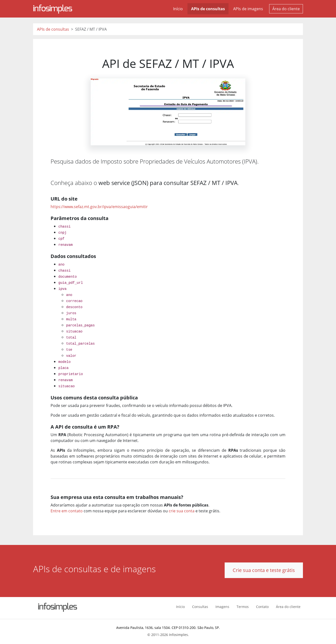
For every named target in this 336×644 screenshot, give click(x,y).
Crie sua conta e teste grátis (264, 570)
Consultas (200, 607)
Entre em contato (67, 511)
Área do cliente (286, 9)
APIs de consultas (208, 9)
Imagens (222, 607)
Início (178, 9)
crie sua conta (182, 511)
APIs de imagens (248, 9)
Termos (243, 607)
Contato (262, 607)
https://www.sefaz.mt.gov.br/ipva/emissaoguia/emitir (99, 207)
